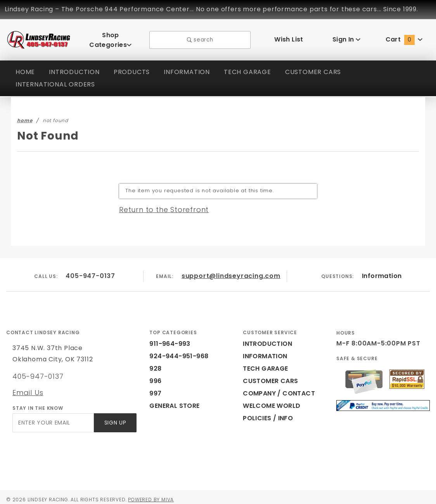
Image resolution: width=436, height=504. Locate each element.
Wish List (289, 37)
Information (382, 270)
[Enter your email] (53, 418)
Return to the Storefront (159, 204)
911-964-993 (168, 339)
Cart (404, 37)
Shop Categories (110, 37)
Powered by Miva (158, 494)
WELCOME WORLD (273, 401)
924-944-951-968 (174, 351)
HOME (25, 66)
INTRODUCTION (75, 66)
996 (155, 376)
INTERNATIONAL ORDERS (57, 79)
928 (155, 363)
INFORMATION (189, 66)
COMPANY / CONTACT (277, 388)
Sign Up (115, 418)
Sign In (346, 37)
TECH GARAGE (250, 66)
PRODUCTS (133, 66)
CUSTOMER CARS (318, 66)
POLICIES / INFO (268, 413)
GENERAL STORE (177, 401)
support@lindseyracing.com (231, 270)
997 (155, 388)
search (200, 37)
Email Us (28, 387)
